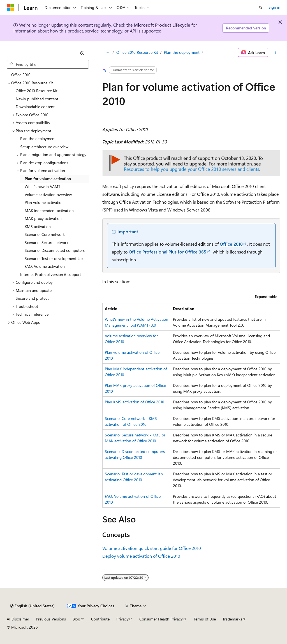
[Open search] (261, 8)
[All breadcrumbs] (107, 52)
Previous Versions (51, 619)
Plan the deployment (182, 52)
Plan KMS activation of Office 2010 (135, 402)
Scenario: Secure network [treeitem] (47, 242)
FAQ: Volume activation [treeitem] (45, 266)
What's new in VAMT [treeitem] (42, 186)
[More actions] (275, 52)
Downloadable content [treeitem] (35, 107)
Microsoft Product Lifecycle (162, 25)
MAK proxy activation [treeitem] (43, 218)
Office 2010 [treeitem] (21, 75)
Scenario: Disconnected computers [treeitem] (55, 250)
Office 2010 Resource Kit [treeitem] (37, 91)
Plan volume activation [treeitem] (44, 202)
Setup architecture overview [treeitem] (44, 147)
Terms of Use (205, 619)
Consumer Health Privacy (161, 619)
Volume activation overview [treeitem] (48, 195)
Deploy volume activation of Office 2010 (141, 556)
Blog (76, 619)
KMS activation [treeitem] (38, 226)
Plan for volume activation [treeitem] (48, 179)
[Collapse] (82, 53)
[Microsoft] (10, 8)
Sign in (274, 7)
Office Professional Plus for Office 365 (167, 252)
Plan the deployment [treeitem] (38, 139)
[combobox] (48, 64)
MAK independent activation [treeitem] (49, 211)
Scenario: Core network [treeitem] (45, 234)
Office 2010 (231, 244)
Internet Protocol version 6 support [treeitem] (51, 274)
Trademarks (232, 619)
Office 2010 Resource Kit (137, 52)
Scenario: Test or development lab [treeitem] (54, 258)
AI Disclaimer (18, 619)
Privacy (122, 619)
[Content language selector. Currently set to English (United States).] (32, 606)
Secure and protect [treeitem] (32, 298)
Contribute (100, 619)
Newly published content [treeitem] (37, 99)
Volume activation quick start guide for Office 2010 (152, 548)
